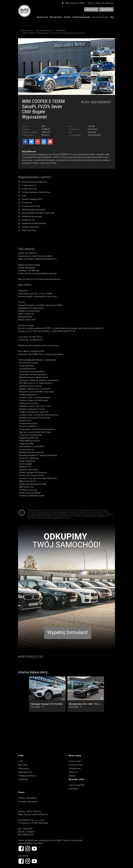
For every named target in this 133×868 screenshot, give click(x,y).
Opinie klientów (25, 772)
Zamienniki (73, 789)
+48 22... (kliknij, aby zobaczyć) (100, 3)
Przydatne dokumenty (28, 802)
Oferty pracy (24, 768)
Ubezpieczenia (43, 17)
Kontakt (67, 17)
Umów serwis (75, 761)
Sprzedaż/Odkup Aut (100, 17)
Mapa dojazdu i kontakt (73, 3)
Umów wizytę (91, 9)
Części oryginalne (77, 785)
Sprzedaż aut (75, 768)
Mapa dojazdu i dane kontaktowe (33, 814)
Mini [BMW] (60, 30)
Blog (112, 17)
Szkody (72, 776)
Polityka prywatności (27, 776)
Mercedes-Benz (56, 17)
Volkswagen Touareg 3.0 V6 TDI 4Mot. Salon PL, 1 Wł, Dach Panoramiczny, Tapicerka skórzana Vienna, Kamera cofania (47, 704)
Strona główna (26, 30)
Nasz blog (23, 765)
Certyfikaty (23, 779)
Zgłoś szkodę (106, 9)
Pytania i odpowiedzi (27, 798)
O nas (21, 761)
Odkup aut (73, 772)
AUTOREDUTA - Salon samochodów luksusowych (24, 11)
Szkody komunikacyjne (81, 17)
